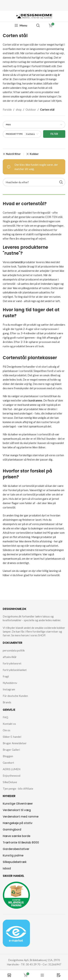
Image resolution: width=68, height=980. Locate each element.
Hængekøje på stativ (18, 823)
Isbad (7, 868)
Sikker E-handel (12, 737)
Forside (7, 110)
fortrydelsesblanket (15, 670)
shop (19, 110)
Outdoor (31, 110)
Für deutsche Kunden (15, 696)
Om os (7, 730)
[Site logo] (34, 16)
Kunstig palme (13, 855)
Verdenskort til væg (17, 810)
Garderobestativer (16, 849)
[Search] (38, 25)
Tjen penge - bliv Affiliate (18, 789)
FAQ (5, 717)
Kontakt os (9, 724)
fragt (6, 676)
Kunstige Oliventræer (18, 804)
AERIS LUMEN (12, 769)
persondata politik (14, 650)
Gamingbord (12, 830)
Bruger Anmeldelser (15, 743)
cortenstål (17, 262)
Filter (54, 134)
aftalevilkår (10, 657)
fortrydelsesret (12, 663)
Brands (7, 702)
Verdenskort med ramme (21, 817)
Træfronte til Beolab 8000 (21, 842)
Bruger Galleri (11, 750)
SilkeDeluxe (10, 782)
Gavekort (8, 763)
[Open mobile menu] (21, 25)
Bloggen (8, 756)
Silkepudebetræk (15, 862)
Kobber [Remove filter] (34, 154)
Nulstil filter (13, 154)
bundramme (35, 400)
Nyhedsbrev (10, 683)
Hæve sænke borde (17, 836)
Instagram (9, 689)
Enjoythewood (12, 776)
